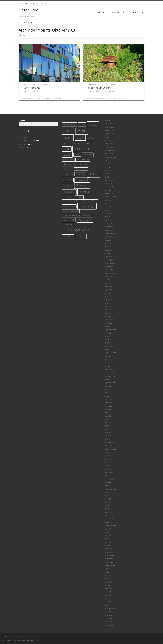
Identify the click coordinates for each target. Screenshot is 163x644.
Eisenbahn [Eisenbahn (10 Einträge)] (68, 174)
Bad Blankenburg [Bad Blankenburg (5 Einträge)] (83, 159)
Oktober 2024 (109, 154)
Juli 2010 (108, 599)
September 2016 (110, 383)
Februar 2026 (109, 124)
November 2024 (110, 150)
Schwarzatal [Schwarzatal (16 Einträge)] (85, 220)
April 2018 (108, 340)
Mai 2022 (108, 247)
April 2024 (108, 174)
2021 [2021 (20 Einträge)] (67, 149)
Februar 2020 (109, 300)
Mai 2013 (108, 502)
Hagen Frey (12, 637)
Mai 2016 (108, 396)
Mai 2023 (108, 210)
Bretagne (23, 131)
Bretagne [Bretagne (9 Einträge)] (67, 169)
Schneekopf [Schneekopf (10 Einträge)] (69, 220)
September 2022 (110, 233)
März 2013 (108, 509)
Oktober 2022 (109, 230)
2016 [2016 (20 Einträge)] (92, 138)
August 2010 (109, 595)
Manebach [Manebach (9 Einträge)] (68, 197)
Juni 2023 (108, 207)
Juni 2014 (108, 459)
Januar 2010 (109, 605)
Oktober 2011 (109, 562)
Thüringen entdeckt (27, 141)
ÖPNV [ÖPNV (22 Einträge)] (81, 237)
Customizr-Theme (33, 640)
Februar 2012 (109, 549)
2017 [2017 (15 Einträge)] (66, 143)
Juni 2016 (108, 393)
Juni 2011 (108, 575)
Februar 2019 (109, 320)
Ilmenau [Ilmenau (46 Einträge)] (82, 185)
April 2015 (108, 429)
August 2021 (109, 277)
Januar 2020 (109, 303)
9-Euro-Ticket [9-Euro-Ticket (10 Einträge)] (69, 125)
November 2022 (110, 227)
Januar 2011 (109, 592)
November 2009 (110, 609)
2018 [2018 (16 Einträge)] (76, 143)
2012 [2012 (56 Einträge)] (68, 131)
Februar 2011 (109, 589)
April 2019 (108, 313)
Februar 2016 (109, 403)
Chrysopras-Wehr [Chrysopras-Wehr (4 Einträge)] (81, 169)
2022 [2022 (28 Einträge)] (78, 149)
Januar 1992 (109, 619)
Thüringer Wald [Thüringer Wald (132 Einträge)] (77, 230)
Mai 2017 (108, 360)
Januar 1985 (109, 622)
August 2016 (109, 386)
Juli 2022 (108, 240)
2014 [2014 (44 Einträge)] (68, 138)
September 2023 (110, 197)
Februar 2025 (109, 144)
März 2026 (108, 121)
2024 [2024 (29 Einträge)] (67, 155)
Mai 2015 (108, 426)
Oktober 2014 (109, 446)
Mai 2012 (108, 539)
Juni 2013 (108, 499)
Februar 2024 (109, 180)
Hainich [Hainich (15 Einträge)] (67, 185)
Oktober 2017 (109, 350)
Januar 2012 (109, 552)
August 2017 (109, 356)
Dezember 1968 (110, 625)
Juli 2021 (108, 280)
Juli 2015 (108, 419)
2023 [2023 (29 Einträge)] (90, 149)
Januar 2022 (109, 260)
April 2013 (108, 506)
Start (20, 23)
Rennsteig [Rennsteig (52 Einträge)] (87, 206)
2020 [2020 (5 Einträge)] (96, 143)
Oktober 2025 (109, 131)
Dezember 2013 (110, 479)
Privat (21, 138)
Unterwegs (23, 144)
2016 (25, 23)
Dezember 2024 (110, 147)
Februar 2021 (109, 287)
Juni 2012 (108, 536)
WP (13, 640)
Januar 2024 (109, 184)
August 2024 (109, 160)
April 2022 (108, 250)
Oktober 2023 (109, 194)
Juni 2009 (108, 612)
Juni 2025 (108, 140)
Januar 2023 (109, 223)
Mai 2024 (108, 170)
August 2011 (109, 569)
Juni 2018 (108, 333)
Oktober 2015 (109, 413)
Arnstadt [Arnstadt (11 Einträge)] (88, 155)
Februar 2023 (109, 220)
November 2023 (110, 190)
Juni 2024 (108, 167)
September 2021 (110, 273)
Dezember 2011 (110, 555)
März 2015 (108, 433)
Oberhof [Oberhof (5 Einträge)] (79, 197)
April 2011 (108, 582)
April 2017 (108, 363)
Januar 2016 (109, 406)
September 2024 (110, 157)
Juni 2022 (108, 243)
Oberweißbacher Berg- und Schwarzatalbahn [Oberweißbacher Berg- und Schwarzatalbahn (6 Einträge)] (80, 201)
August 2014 (109, 453)
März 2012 (108, 545)
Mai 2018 (108, 336)
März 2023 (108, 217)
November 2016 (110, 376)
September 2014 (110, 449)
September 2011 (110, 565)
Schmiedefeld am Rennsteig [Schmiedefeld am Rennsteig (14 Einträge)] (77, 215)
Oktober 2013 (109, 486)
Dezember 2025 (110, 127)
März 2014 (108, 469)
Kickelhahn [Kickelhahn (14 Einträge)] (69, 192)
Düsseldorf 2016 (32, 88)
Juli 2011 (108, 572)
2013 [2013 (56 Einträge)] (82, 131)
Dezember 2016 (110, 373)
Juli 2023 (108, 204)
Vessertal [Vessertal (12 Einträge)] (68, 237)
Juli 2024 (108, 164)
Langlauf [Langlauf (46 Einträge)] (86, 192)
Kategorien (23, 120)
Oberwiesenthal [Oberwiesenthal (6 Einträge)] (69, 206)
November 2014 (110, 443)
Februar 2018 (109, 346)
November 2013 (110, 482)
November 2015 (110, 409)
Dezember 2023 (110, 187)
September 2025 (110, 134)
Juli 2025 (108, 137)
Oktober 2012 (109, 522)
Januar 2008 (109, 615)
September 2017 (110, 353)
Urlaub (22, 148)
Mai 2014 (108, 462)
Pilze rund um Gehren (99, 88)
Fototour (23, 134)
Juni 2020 (108, 293)
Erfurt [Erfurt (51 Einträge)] (94, 174)
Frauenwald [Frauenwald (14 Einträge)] (82, 180)
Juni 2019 (108, 310)
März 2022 (108, 253)
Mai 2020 (108, 297)
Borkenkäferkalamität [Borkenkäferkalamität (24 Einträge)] (76, 164)
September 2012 (110, 526)
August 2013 (109, 492)
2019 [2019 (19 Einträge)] (87, 144)
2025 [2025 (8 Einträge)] (77, 155)
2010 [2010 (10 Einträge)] (82, 125)
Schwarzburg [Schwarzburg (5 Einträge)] (68, 224)
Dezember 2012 (110, 519)
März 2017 (108, 366)
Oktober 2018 (109, 326)
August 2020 (109, 290)
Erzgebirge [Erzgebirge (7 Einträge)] (68, 180)
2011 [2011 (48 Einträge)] (93, 125)
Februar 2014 (109, 472)
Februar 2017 (109, 370)
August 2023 (109, 200)
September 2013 (110, 489)
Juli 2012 (108, 532)
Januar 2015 (109, 439)
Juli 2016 (108, 389)
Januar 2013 (109, 516)
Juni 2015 (108, 423)
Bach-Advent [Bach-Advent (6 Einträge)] (68, 159)
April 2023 (108, 214)
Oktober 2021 (109, 270)
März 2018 (108, 343)
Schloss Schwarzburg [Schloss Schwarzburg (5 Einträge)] (71, 211)
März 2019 (108, 316)
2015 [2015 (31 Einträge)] (80, 138)
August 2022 (109, 237)
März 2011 (108, 585)
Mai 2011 (108, 579)
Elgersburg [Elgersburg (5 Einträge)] (81, 174)
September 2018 (110, 330)
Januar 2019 (109, 323)
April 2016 (108, 399)
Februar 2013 (109, 512)
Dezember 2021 (110, 263)
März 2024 (108, 177)
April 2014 (108, 466)
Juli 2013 (108, 496)
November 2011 (110, 559)
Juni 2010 (108, 602)
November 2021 (110, 267)
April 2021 (108, 283)
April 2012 (108, 542)
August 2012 (109, 529)
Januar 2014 (109, 476)
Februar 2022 (109, 257)
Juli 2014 (108, 456)
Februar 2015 (109, 436)
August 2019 (109, 306)
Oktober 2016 (109, 379)
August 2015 (109, 416)
